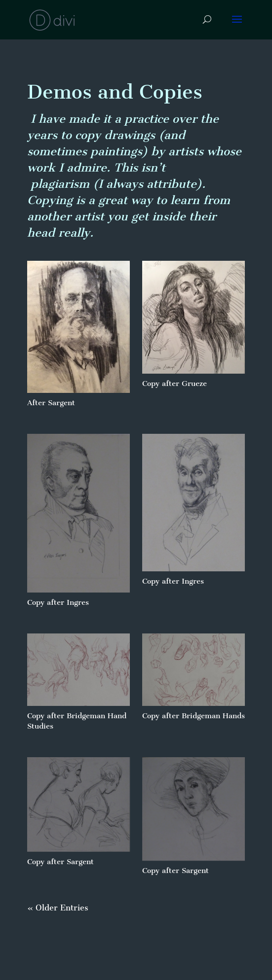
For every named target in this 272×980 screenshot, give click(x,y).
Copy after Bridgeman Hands (194, 716)
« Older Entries (58, 908)
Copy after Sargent (60, 862)
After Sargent (51, 403)
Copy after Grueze (175, 384)
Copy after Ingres (58, 602)
